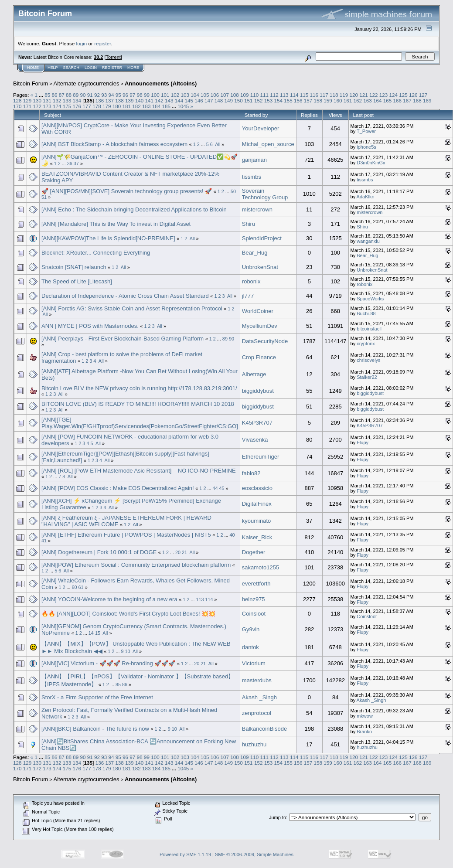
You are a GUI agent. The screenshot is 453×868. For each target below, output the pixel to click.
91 (90, 95)
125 (403, 95)
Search (72, 68)
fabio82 (251, 473)
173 (47, 106)
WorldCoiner (258, 311)
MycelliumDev (260, 326)
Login (91, 68)
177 (87, 106)
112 (274, 95)
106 (215, 95)
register (102, 43)
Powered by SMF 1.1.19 (185, 854)
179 (107, 106)
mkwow (365, 716)
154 (278, 100)
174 (57, 106)
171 (27, 106)
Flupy (363, 443)
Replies (309, 115)
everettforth (256, 584)
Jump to (278, 817)
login (82, 43)
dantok (250, 647)
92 (97, 95)
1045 (183, 106)
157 (308, 100)
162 (358, 100)
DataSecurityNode (265, 341)
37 (76, 163)
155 (288, 100)
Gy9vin (251, 629)
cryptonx (366, 344)
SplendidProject (262, 238)
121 (364, 95)
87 (62, 95)
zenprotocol (257, 713)
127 (423, 95)
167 (407, 100)
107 (225, 95)
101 (165, 95)
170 (17, 106)
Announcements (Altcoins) (161, 83)
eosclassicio (257, 488)
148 (219, 100)
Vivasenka (255, 440)
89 (76, 95)
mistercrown (257, 209)
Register (112, 68)
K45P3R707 (257, 423)
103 (185, 95)
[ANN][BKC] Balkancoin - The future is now (95, 729)
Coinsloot (254, 614)
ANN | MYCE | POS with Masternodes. (91, 326)
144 (179, 100)
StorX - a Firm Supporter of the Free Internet (97, 697)
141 (149, 100)
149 (229, 100)
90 (83, 95)
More (133, 68)
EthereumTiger (261, 457)
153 (269, 100)
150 (238, 100)
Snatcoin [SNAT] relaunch (74, 267)
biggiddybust (258, 391)
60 (75, 587)
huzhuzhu (254, 744)
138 (119, 100)
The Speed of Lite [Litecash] (77, 281)
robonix (251, 281)
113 (284, 95)
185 (166, 106)
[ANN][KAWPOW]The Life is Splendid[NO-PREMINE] (108, 238)
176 (77, 106)
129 (27, 100)
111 (265, 95)
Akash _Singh (259, 697)
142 (159, 100)
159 (328, 100)
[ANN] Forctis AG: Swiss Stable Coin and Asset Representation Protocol (133, 308)
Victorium (254, 663)
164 (378, 100)
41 (44, 541)
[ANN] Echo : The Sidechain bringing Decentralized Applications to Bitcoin (134, 209)
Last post (364, 115)
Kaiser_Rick (257, 537)
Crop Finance (259, 357)
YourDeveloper (261, 128)
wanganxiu (368, 241)
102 (175, 95)
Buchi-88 (366, 313)
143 (169, 100)
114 (294, 95)
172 (37, 106)
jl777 (248, 296)
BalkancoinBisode (264, 729)
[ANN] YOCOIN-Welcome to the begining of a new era (110, 599)
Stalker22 (367, 377)
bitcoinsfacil (369, 329)
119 (344, 95)
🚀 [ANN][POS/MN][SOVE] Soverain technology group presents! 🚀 (127, 191)
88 (69, 95)
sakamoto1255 (261, 567)
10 (127, 651)
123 (384, 95)
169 (427, 100)
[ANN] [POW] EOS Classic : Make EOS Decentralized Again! (118, 488)
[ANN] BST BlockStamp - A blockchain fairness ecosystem (114, 144)
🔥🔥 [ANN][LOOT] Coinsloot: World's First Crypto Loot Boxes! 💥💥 (128, 614)
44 (215, 488)
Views (335, 115)
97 (132, 95)
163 (368, 100)
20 (178, 552)
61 (81, 587)
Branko (364, 732)
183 (146, 106)
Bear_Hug (255, 253)
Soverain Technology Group (265, 194)
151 (249, 100)
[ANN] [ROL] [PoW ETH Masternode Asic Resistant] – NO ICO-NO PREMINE (139, 471)
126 (413, 95)
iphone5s (366, 147)
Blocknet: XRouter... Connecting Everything (96, 253)
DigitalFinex (257, 504)
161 (348, 100)
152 (259, 100)
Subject (53, 115)
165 (388, 100)
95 (118, 95)
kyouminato (256, 521)
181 (126, 106)
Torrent (113, 57)
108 (235, 95)
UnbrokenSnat (260, 267)
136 (100, 100)
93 (104, 95)
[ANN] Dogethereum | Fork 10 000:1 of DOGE (99, 552)
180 (117, 106)
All (218, 144)
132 (57, 100)
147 (209, 100)
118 (334, 95)
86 (54, 95)
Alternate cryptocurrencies (87, 83)
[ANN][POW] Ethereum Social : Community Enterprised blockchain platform (136, 565)
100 (155, 95)
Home (33, 68)
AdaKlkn (366, 197)
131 (47, 100)
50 (233, 191)
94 (111, 95)
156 (298, 100)
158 (318, 100)
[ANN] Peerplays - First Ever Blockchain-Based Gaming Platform (123, 339)
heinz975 (254, 599)
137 (109, 100)
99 (147, 95)
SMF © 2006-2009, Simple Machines (254, 854)
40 (232, 535)
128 (17, 100)
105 (205, 95)
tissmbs (252, 177)
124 (394, 95)
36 (70, 163)
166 (398, 100)
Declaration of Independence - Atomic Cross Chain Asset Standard (125, 296)
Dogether (254, 552)
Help (53, 68)
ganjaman (254, 160)
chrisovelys (368, 360)
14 (91, 633)
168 (417, 100)
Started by (256, 115)
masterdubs (257, 680)
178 (97, 106)
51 (44, 197)
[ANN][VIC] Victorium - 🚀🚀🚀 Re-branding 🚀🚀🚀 (108, 663)
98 (140, 95)
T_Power (366, 131)
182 (136, 106)
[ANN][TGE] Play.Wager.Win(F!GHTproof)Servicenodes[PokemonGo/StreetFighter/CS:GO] (140, 423)
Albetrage (254, 374)
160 (338, 100)
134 (77, 100)
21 (184, 552)
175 (67, 106)
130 (37, 100)
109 (245, 95)
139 (129, 100)
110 (255, 95)
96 (125, 95)
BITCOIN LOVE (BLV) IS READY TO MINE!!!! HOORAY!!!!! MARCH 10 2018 (138, 404)
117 (324, 95)
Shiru (249, 224)
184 (157, 106)
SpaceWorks (370, 299)
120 (354, 95)
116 (314, 95)
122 (374, 95)
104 (195, 95)
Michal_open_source (268, 144)
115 (304, 95)
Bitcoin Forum (31, 83)
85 (47, 95)
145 (189, 100)
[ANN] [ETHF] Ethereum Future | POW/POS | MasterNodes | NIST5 (126, 535)
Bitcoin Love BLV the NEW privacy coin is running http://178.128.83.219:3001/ (139, 388)
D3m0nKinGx (371, 163)
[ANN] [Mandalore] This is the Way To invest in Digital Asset (116, 224)
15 (98, 633)
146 (199, 100)
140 (140, 100)
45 (222, 488)
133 (67, 100)
